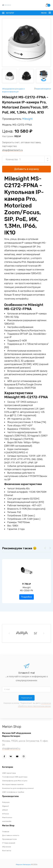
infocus (6, 814)
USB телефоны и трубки (13, 792)
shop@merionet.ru (12, 150)
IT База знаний (9, 843)
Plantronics (7, 818)
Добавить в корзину (27, 169)
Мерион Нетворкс (23, 864)
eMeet (5, 810)
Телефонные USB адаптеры (15, 777)
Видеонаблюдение (43, 89)
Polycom (6, 802)
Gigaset (6, 806)
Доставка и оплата (11, 835)
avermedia (7, 821)
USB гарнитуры (9, 773)
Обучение (7, 847)
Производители (9, 839)
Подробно (26, 597)
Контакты (7, 851)
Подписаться (27, 698)
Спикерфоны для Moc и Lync (15, 781)
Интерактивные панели (13, 784)
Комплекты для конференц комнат (18, 788)
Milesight (27, 119)
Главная (6, 832)
